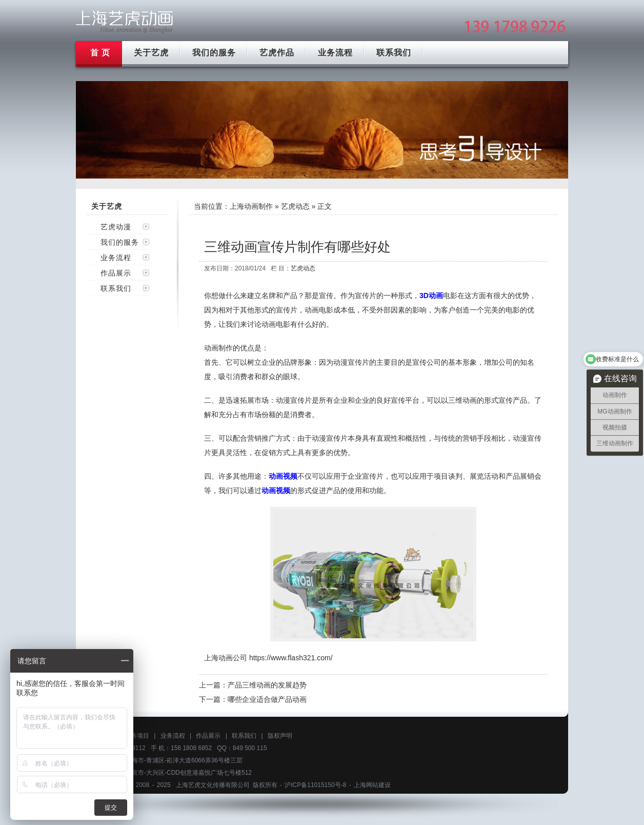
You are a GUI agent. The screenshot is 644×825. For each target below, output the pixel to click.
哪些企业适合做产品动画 (267, 699)
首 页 (100, 53)
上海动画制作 (251, 206)
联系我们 (394, 53)
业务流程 (335, 53)
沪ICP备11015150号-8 (315, 785)
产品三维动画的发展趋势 (267, 685)
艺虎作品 (277, 53)
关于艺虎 (151, 53)
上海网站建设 (372, 785)
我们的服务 (214, 53)
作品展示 (116, 273)
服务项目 (137, 736)
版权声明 (280, 736)
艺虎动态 (295, 206)
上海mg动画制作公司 (125, 22)
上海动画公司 (226, 658)
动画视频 (283, 476)
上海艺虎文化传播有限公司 (213, 785)
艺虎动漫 (116, 227)
